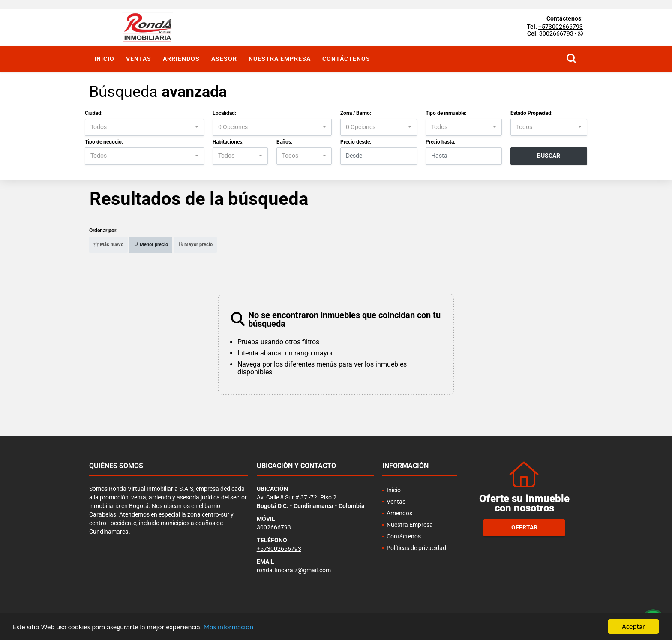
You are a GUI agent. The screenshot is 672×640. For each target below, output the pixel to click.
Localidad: (224, 113)
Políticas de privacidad (416, 548)
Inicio (104, 59)
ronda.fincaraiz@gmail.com (294, 570)
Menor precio (151, 245)
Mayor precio (195, 245)
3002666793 (556, 33)
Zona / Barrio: (356, 113)
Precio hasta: (440, 142)
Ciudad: (94, 113)
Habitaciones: (228, 142)
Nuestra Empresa (280, 59)
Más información (228, 628)
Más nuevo (108, 245)
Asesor (224, 59)
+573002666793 (561, 27)
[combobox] (144, 127)
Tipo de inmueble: (446, 113)
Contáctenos (346, 59)
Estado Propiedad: (531, 113)
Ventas (139, 59)
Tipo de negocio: (104, 142)
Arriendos (181, 59)
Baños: (284, 142)
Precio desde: (356, 142)
